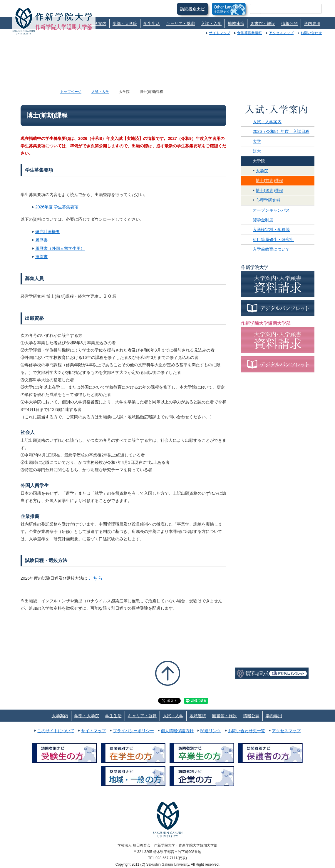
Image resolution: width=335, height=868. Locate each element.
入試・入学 (211, 24)
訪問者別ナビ (192, 9)
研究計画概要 (48, 232)
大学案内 (98, 24)
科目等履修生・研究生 (273, 240)
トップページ (71, 92)
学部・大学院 (125, 24)
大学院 (259, 161)
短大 (257, 151)
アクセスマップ (281, 33)
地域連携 (236, 24)
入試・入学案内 (267, 122)
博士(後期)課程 (269, 190)
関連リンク (211, 731)
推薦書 (41, 257)
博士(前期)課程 (269, 180)
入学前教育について (271, 249)
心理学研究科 (268, 200)
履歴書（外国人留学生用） (60, 248)
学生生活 (152, 24)
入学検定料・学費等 (271, 230)
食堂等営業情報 (249, 33)
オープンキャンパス (271, 210)
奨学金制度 (263, 220)
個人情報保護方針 (177, 731)
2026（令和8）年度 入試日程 (281, 131)
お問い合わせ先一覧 (247, 731)
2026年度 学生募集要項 (57, 207)
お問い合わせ (311, 33)
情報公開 (289, 24)
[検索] (279, 9)
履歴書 (41, 240)
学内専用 (312, 24)
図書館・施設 (263, 24)
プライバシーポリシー (133, 731)
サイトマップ (220, 33)
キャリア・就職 (180, 24)
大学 (257, 141)
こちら (96, 578)
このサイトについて (56, 731)
